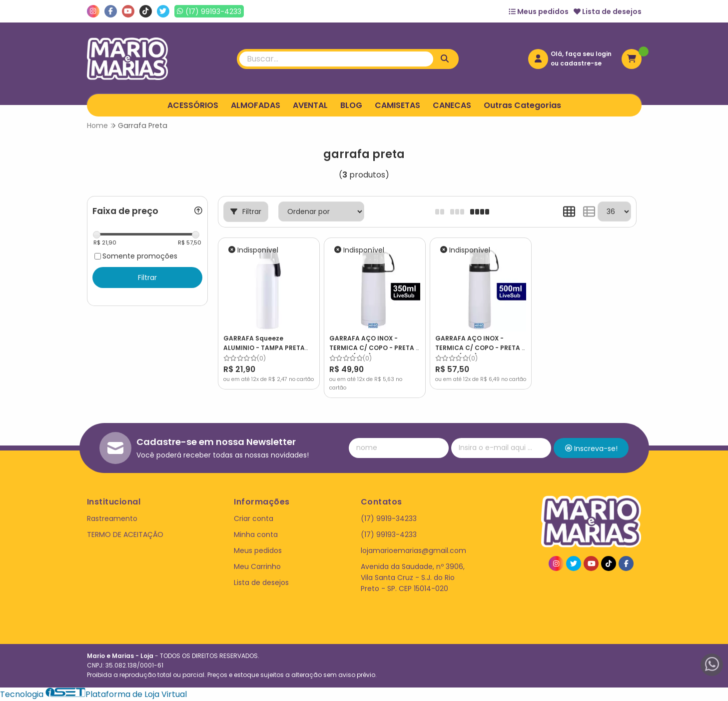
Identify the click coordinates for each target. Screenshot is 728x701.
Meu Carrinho (257, 566)
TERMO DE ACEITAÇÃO (125, 534)
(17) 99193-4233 (389, 534)
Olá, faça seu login (581, 54)
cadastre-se (581, 63)
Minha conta (256, 534)
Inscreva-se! (591, 448)
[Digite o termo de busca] (336, 59)
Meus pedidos (539, 11)
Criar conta (254, 518)
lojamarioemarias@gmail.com (413, 550)
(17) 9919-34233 (389, 518)
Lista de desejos (608, 11)
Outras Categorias (522, 105)
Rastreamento (112, 518)
